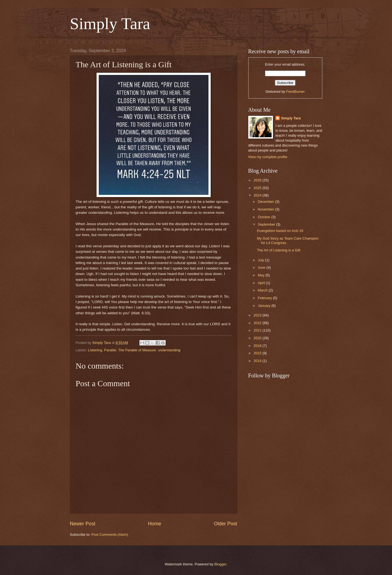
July (261, 260)
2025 (258, 188)
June (262, 267)
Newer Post (83, 524)
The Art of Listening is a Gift (279, 250)
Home (154, 524)
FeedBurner (295, 92)
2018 (258, 346)
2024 (258, 195)
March (263, 290)
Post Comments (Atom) (110, 535)
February (265, 298)
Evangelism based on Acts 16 (280, 231)
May (262, 275)
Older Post (225, 524)
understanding (169, 350)
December (266, 202)
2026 (258, 180)
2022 (258, 323)
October (265, 217)
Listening (95, 350)
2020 (258, 338)
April (262, 283)
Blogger (220, 564)
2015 (258, 353)
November (266, 209)
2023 (258, 315)
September (267, 224)
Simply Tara (110, 24)
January (265, 306)
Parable (110, 350)
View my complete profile (268, 157)
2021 (258, 330)
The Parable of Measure (137, 350)
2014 (258, 361)
